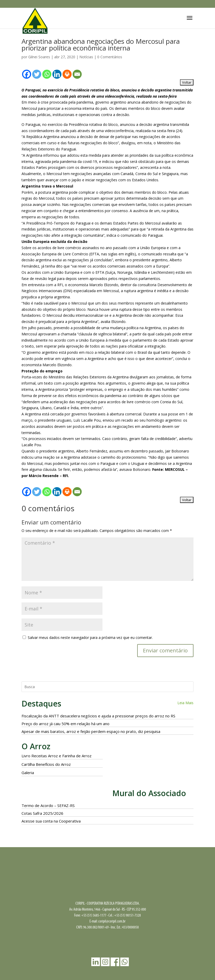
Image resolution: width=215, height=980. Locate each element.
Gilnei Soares (39, 57)
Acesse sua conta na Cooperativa (51, 821)
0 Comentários (110, 57)
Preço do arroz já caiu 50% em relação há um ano (65, 724)
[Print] (67, 74)
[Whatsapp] (47, 74)
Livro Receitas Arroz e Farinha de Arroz (57, 756)
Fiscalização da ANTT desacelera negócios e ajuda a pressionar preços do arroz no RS (98, 716)
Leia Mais (185, 703)
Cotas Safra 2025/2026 (42, 813)
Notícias (86, 57)
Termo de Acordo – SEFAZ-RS (48, 805)
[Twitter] (37, 74)
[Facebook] (27, 74)
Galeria (28, 773)
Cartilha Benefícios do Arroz (46, 764)
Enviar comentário (165, 650)
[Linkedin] (57, 74)
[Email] (77, 74)
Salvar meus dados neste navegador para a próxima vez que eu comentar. (90, 637)
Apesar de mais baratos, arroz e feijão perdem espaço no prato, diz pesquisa (91, 731)
